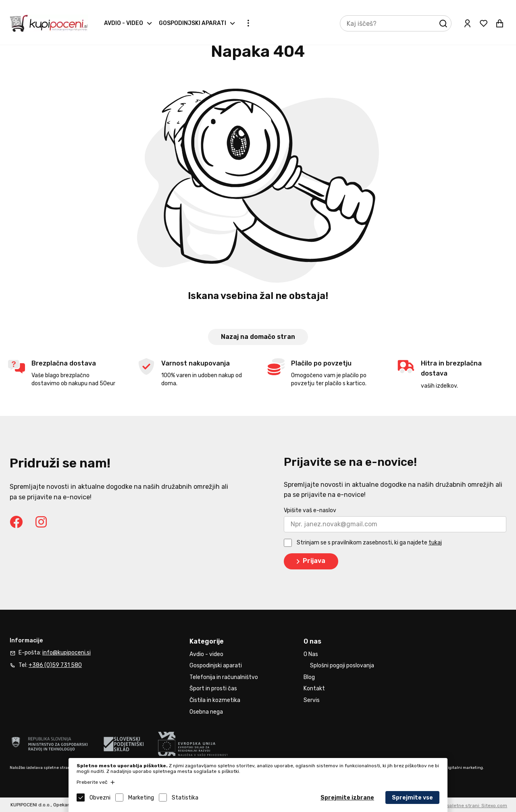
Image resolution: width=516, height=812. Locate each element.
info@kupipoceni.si (67, 653)
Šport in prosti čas (213, 688)
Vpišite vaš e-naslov (310, 510)
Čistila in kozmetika (215, 700)
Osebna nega (206, 712)
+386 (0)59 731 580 (55, 665)
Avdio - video (124, 23)
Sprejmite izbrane (347, 798)
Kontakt (314, 688)
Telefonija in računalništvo (224, 677)
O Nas (311, 654)
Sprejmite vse (412, 798)
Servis (312, 700)
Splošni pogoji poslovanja (342, 666)
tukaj (435, 543)
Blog (309, 677)
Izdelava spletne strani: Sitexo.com (467, 806)
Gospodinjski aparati (192, 23)
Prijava (309, 561)
